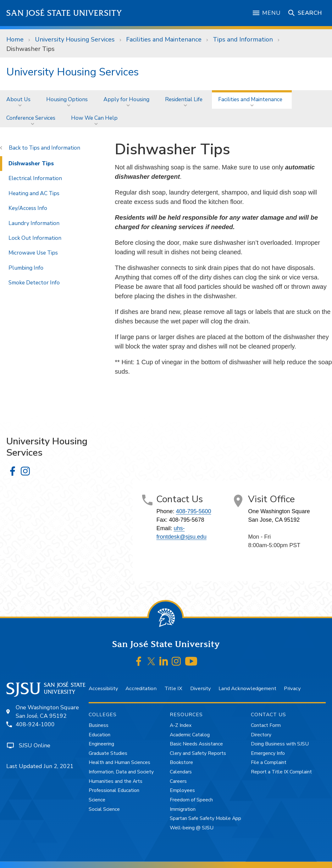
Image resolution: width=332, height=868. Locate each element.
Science (97, 800)
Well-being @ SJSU (192, 828)
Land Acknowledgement (247, 688)
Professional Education (114, 790)
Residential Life (184, 99)
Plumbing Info (26, 268)
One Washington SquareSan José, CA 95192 (47, 712)
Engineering (101, 744)
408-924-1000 (35, 724)
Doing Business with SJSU (280, 744)
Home (15, 39)
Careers (178, 781)
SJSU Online (35, 745)
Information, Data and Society (121, 772)
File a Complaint (269, 762)
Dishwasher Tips (30, 49)
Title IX (173, 688)
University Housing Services (75, 39)
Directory (261, 735)
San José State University (64, 13)
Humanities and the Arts (116, 781)
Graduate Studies (108, 753)
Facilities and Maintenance (164, 39)
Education (100, 735)
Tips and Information (243, 39)
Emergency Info (268, 753)
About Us (18, 99)
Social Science (104, 809)
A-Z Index (181, 725)
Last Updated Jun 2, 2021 (40, 766)
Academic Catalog (190, 735)
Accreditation (141, 688)
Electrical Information (35, 178)
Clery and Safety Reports (198, 753)
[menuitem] (20, 99)
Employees (182, 790)
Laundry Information (34, 223)
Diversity (200, 688)
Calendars (181, 772)
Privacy (292, 688)
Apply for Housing (126, 99)
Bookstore (181, 762)
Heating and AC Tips (34, 193)
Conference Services (31, 118)
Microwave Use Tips (33, 253)
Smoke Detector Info (34, 283)
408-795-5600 (193, 511)
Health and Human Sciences (119, 762)
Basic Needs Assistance (196, 744)
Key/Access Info (28, 208)
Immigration (183, 809)
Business (99, 725)
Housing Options (67, 99)
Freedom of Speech (191, 800)
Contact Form (266, 725)
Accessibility (103, 688)
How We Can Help (94, 118)
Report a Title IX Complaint (281, 772)
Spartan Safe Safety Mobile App (205, 818)
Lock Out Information (35, 238)
